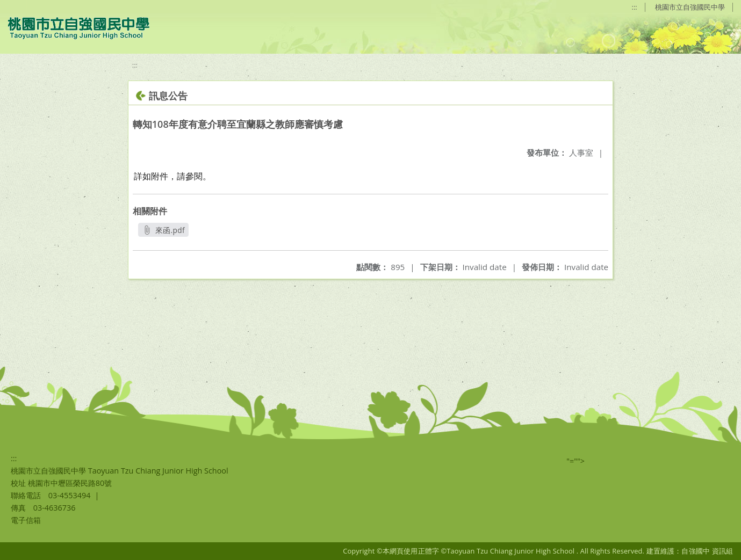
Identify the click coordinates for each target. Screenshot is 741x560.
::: (635, 7)
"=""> (575, 461)
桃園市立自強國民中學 (690, 7)
